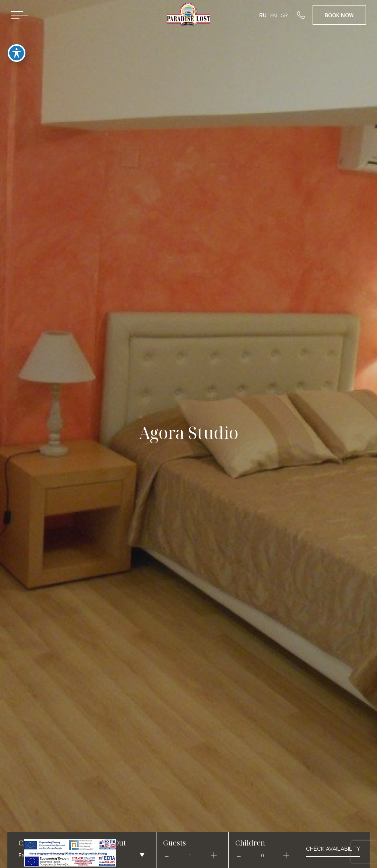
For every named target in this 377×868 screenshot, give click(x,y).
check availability (333, 848)
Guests (175, 843)
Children (250, 843)
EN (274, 15)
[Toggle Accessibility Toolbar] (17, 47)
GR (284, 15)
